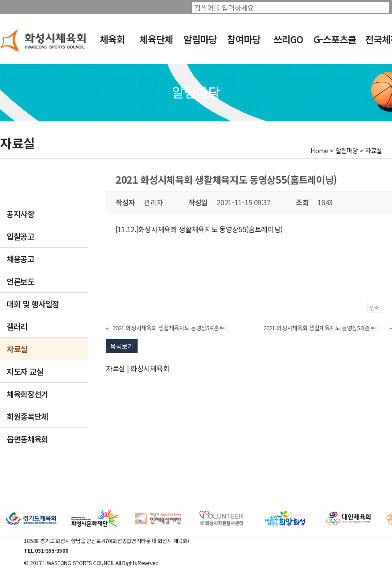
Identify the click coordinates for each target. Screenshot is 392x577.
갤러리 (17, 326)
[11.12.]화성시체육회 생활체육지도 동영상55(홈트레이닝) (199, 229)
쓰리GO (288, 39)
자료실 (17, 349)
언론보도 (21, 281)
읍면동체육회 (27, 439)
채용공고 (21, 259)
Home (319, 150)
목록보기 (122, 346)
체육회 (112, 39)
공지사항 (21, 214)
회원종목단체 (27, 416)
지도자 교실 (25, 371)
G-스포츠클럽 (335, 45)
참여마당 (244, 39)
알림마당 (200, 39)
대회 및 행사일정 (33, 304)
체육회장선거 (27, 394)
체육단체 (156, 39)
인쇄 (375, 307)
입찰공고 (21, 236)
